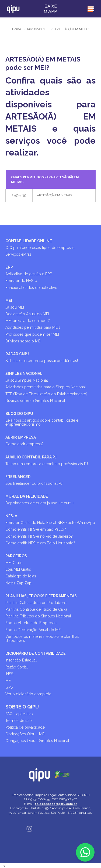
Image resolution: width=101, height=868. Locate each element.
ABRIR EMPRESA (21, 437)
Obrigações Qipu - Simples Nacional (37, 741)
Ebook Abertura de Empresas (31, 623)
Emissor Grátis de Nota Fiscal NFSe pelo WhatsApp (50, 523)
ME (8, 681)
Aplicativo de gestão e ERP (29, 274)
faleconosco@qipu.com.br (56, 804)
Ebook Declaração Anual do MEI (33, 630)
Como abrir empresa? (25, 444)
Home (17, 29)
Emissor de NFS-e (21, 281)
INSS (9, 674)
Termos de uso (19, 721)
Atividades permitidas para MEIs (33, 327)
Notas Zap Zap (18, 583)
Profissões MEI (38, 29)
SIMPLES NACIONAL (24, 374)
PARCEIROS (16, 556)
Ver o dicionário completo (28, 694)
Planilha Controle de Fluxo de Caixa (36, 609)
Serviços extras (18, 254)
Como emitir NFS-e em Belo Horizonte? (40, 543)
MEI (9, 301)
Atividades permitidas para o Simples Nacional (46, 387)
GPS (9, 687)
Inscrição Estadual (21, 660)
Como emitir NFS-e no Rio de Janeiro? (39, 536)
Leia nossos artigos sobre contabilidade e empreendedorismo (42, 422)
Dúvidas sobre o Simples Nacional (35, 401)
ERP (9, 267)
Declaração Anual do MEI (27, 314)
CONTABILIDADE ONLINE (29, 241)
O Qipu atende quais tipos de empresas (40, 248)
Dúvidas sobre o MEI (23, 341)
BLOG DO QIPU (19, 414)
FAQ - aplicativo (19, 714)
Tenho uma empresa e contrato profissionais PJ (47, 464)
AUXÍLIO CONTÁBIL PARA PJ (31, 457)
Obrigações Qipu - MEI (25, 734)
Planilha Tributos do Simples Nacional (38, 616)
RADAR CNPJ (17, 354)
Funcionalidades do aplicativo (31, 288)
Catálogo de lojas (21, 576)
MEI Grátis (14, 563)
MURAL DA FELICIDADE (27, 496)
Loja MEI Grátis (18, 569)
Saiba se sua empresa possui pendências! (42, 361)
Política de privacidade (25, 727)
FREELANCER (18, 477)
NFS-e (11, 516)
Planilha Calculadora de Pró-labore (36, 603)
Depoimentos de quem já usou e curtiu (39, 503)
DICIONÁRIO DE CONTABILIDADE (36, 653)
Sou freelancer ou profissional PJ (34, 483)
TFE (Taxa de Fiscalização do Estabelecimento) (46, 394)
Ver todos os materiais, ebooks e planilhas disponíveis (42, 639)
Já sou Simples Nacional (27, 380)
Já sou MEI (15, 307)
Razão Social (17, 667)
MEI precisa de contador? (28, 321)
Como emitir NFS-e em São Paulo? (36, 529)
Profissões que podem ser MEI (32, 334)
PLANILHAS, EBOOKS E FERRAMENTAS (41, 596)
